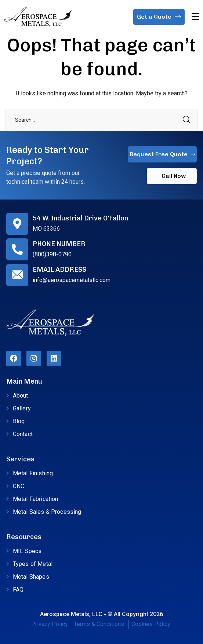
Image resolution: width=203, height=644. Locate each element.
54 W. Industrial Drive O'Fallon (80, 218)
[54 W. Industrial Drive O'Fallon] (17, 224)
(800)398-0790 (52, 254)
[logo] (38, 16)
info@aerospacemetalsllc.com (72, 280)
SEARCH (186, 120)
